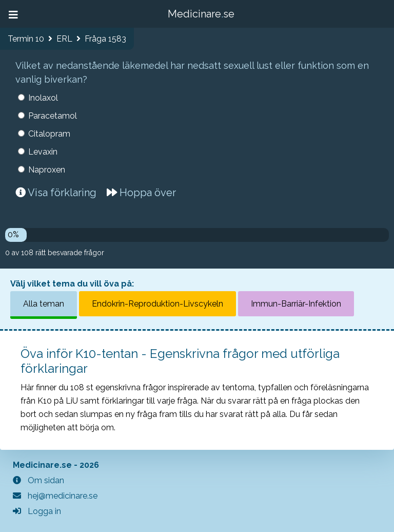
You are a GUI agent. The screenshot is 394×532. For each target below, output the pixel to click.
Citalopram (49, 134)
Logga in (37, 511)
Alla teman (44, 304)
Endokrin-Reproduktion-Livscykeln (157, 304)
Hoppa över (141, 193)
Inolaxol (43, 98)
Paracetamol (53, 116)
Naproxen (47, 170)
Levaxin (43, 152)
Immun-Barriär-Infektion (296, 304)
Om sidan (38, 480)
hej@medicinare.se (55, 496)
